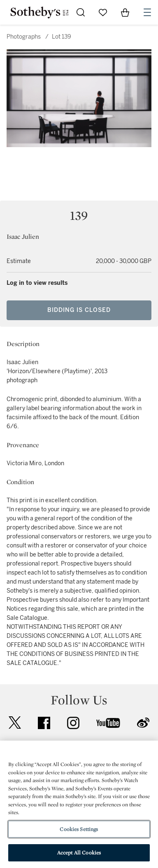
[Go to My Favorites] (103, 12)
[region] (79, 804)
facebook (44, 723)
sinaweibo (143, 723)
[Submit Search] (81, 12)
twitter (15, 723)
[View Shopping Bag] (125, 12)
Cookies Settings (79, 829)
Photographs (24, 37)
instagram (73, 723)
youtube (108, 723)
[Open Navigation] (147, 12)
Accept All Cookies (79, 853)
